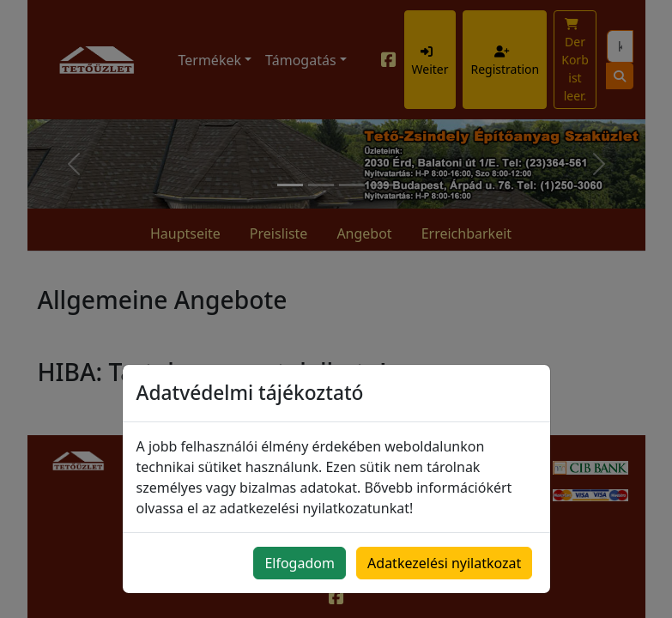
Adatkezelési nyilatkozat (444, 563)
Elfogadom (300, 563)
